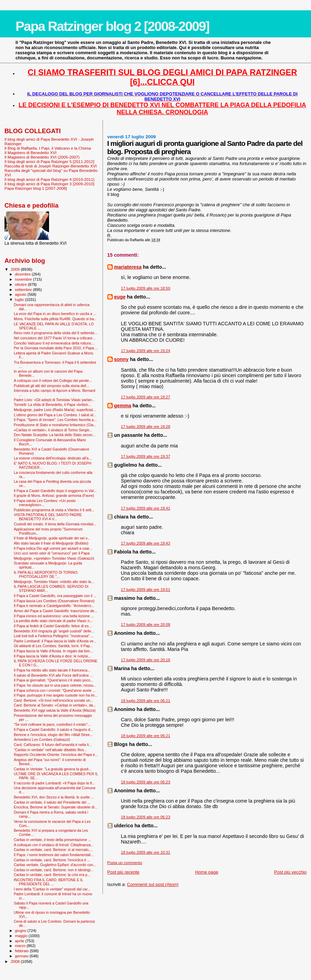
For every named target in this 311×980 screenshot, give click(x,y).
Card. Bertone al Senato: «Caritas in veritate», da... (55, 705)
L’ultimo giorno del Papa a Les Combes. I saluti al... (55, 415)
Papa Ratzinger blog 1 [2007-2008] (36, 188)
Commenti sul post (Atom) (153, 884)
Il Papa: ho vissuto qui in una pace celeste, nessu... (55, 685)
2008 (16, 961)
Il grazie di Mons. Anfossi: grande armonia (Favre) (54, 495)
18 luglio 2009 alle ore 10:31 (146, 852)
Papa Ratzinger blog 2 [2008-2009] (112, 26)
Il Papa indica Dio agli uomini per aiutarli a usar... (53, 548)
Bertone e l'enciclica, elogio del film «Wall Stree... (53, 735)
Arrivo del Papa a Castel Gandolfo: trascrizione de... (55, 611)
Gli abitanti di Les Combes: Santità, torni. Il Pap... (53, 646)
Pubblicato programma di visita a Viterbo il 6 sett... (54, 510)
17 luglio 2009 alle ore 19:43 (146, 543)
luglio (20, 300)
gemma (123, 406)
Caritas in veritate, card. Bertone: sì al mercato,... (53, 850)
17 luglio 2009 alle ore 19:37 (146, 456)
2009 (16, 269)
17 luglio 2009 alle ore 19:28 (146, 427)
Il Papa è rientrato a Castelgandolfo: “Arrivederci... (54, 606)
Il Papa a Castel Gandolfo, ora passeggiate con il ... (55, 596)
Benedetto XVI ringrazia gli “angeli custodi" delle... (54, 631)
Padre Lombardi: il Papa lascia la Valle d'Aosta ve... (55, 641)
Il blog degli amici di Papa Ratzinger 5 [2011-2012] (49, 161)
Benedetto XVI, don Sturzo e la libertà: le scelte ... (54, 797)
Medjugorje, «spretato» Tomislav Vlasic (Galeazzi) (54, 558)
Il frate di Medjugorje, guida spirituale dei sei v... (52, 538)
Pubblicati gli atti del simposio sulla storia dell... (51, 386)
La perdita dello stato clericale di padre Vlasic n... (53, 621)
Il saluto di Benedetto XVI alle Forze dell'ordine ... (53, 675)
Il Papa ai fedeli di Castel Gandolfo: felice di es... (53, 626)
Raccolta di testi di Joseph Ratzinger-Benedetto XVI (51, 166)
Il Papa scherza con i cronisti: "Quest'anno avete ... (55, 690)
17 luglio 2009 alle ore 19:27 (146, 397)
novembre (24, 279)
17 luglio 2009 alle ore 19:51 (146, 590)
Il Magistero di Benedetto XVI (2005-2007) (42, 157)
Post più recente (123, 872)
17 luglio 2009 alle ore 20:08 (146, 625)
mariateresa (128, 267)
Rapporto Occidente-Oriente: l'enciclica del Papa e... (56, 755)
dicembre (23, 274)
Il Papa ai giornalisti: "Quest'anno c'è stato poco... (53, 680)
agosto (21, 294)
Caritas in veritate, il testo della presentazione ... (52, 840)
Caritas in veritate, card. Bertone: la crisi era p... (52, 875)
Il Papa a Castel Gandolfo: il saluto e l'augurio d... (53, 730)
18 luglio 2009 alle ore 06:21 (146, 701)
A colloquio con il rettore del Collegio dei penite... (53, 381)
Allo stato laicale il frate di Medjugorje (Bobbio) (51, 543)
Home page (207, 872)
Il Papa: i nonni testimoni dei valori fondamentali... (54, 855)
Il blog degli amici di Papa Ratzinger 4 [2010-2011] (49, 179)
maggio (22, 936)
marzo (21, 946)
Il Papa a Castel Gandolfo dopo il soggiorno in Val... (55, 491)
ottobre (22, 284)
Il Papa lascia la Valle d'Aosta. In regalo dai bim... (53, 651)
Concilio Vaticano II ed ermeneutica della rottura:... (54, 343)
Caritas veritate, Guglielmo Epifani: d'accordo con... (55, 865)
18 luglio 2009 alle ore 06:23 (146, 782)
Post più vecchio (290, 872)
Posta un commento (125, 863)
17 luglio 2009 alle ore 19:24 (146, 351)
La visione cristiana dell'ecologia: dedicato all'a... (53, 458)
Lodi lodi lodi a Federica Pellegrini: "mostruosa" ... (54, 636)
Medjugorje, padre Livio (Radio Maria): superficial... (55, 410)
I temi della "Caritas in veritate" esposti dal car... (52, 889)
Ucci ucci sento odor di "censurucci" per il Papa (52, 553)
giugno (21, 931)
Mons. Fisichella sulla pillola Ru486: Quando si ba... (55, 319)
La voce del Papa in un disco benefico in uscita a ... (55, 314)
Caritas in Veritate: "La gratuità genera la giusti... (53, 769)
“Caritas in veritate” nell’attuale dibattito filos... (50, 750)
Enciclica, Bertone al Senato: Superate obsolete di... (56, 807)
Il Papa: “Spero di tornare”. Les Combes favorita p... (55, 420)
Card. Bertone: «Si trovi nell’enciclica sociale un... (53, 700)
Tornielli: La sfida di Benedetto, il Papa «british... (52, 405)
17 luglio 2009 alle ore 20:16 (146, 660)
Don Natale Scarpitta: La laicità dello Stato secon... (55, 435)
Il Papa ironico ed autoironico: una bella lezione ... (54, 616)
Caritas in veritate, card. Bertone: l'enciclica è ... (52, 860)
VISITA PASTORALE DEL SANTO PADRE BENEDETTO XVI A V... (48, 517)
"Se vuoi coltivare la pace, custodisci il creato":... (52, 724)
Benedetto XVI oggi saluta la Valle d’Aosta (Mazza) (55, 710)
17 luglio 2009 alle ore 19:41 (146, 508)
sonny (121, 359)
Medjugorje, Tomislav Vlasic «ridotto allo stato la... (54, 582)
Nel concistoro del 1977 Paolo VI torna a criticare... (55, 338)
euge (120, 297)
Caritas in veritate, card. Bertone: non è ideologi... (53, 870)
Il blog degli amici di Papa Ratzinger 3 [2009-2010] (49, 184)
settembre (24, 290)
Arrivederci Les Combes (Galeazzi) (42, 739)
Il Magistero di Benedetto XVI (31, 153)
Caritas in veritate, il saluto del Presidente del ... (52, 802)
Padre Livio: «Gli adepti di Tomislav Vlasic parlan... (54, 400)
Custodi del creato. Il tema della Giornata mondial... (55, 524)
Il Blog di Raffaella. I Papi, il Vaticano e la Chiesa (48, 148)
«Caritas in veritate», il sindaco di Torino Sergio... (53, 430)
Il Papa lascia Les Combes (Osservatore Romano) (54, 601)
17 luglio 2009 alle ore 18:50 (146, 288)
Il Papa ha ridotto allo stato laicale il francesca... (52, 670)
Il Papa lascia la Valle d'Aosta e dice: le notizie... (52, 656)
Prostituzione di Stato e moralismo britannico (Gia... (55, 425)
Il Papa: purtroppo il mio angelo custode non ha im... (56, 695)
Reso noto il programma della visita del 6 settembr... (55, 333)
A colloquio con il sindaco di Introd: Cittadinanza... (54, 845)
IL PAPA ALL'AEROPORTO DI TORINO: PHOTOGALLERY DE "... (46, 574)
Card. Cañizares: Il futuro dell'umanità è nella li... (53, 745)
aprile (20, 941)
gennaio (22, 956)
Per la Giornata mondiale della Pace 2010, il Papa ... (56, 348)
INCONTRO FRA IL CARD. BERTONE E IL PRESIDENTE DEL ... (48, 882)
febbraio (22, 951)
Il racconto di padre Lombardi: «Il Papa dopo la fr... (54, 783)
